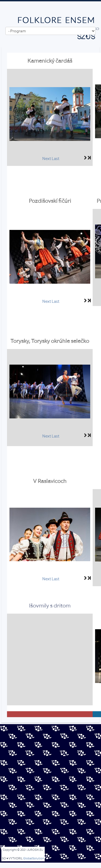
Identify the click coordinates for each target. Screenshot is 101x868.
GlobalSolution (34, 858)
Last (55, 159)
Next (47, 159)
